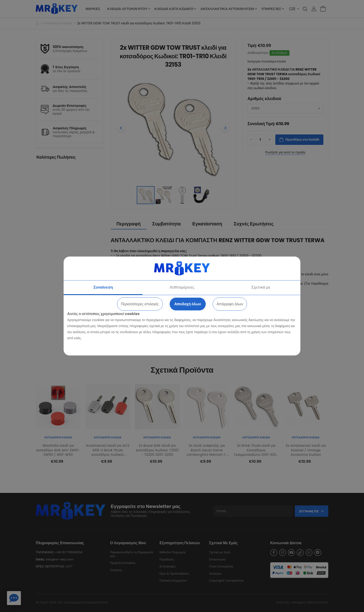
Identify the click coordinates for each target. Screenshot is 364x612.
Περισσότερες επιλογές (140, 304)
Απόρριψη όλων (230, 304)
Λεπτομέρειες (182, 287)
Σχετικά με (261, 287)
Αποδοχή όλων (188, 304)
